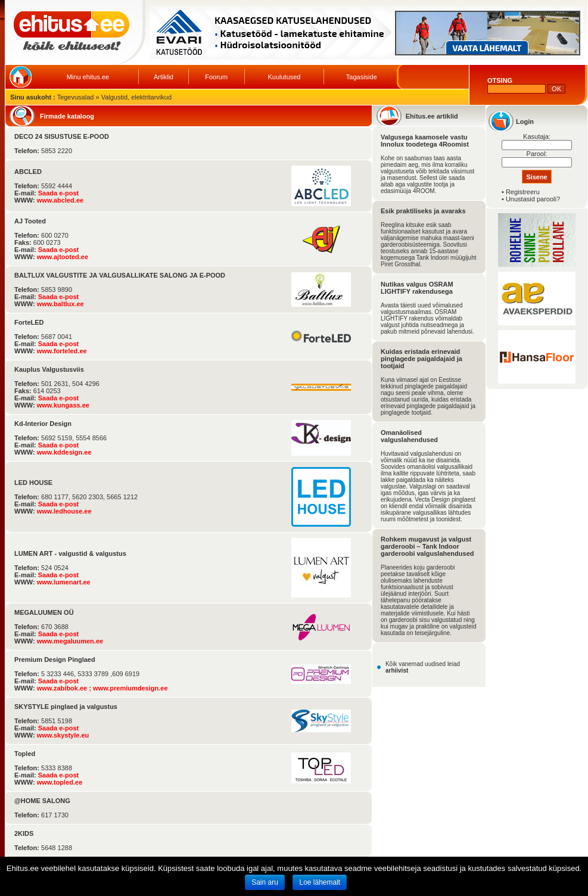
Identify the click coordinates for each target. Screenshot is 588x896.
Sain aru (265, 882)
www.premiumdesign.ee (130, 688)
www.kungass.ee (63, 405)
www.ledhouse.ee (64, 511)
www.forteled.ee (62, 351)
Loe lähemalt (320, 882)
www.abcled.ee (60, 200)
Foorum (216, 77)
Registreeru (523, 192)
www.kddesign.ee (64, 452)
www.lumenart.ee (64, 582)
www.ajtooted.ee (63, 257)
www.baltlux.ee (60, 304)
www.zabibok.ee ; (65, 688)
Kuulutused (284, 77)
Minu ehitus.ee (88, 77)
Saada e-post (58, 193)
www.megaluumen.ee (70, 641)
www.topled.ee (60, 782)
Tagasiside (362, 77)
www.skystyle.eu (63, 735)
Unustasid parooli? (533, 199)
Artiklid (164, 77)
